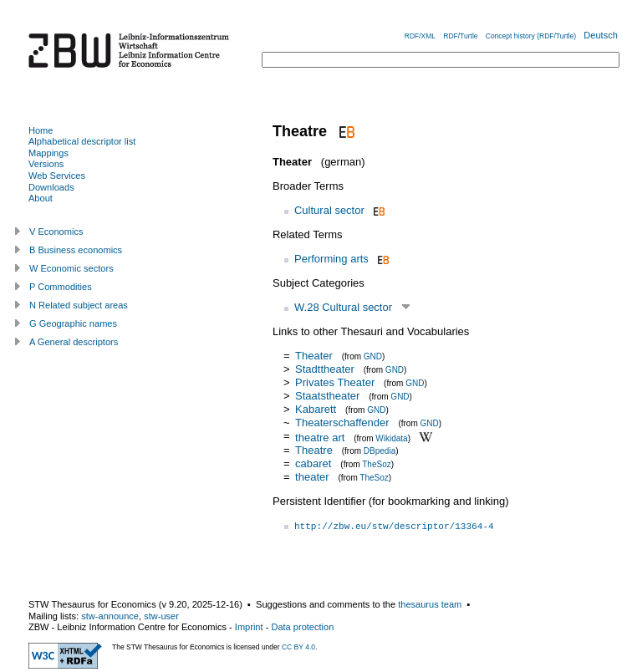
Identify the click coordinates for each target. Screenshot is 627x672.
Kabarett (316, 409)
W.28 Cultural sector (343, 307)
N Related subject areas (79, 305)
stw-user (161, 616)
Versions (46, 164)
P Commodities (61, 287)
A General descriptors (74, 342)
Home (41, 130)
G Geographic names (73, 323)
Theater (314, 356)
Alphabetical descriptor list (82, 141)
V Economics (56, 232)
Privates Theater (335, 382)
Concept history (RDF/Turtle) (531, 36)
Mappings (48, 153)
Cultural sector (329, 210)
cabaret (313, 463)
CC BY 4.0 (298, 647)
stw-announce (110, 616)
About (41, 198)
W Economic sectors (71, 268)
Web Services (57, 176)
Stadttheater (325, 369)
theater (312, 477)
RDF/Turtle (460, 36)
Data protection (302, 627)
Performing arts (331, 259)
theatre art (320, 437)
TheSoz (376, 464)
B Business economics (76, 250)
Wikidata (391, 438)
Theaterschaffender (342, 423)
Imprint (249, 627)
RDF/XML (420, 36)
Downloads (51, 187)
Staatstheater (327, 396)
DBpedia (380, 451)
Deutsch (601, 35)
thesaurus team (430, 604)
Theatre (314, 450)
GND (373, 356)
